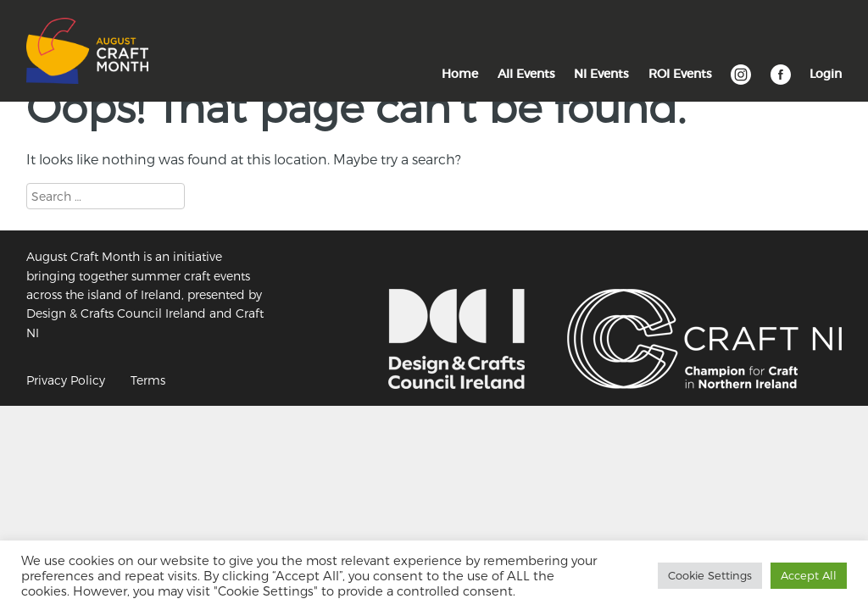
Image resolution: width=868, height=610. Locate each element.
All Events (526, 74)
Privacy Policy (66, 380)
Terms (148, 380)
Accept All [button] (809, 575)
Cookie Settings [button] (710, 575)
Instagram (741, 83)
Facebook (781, 83)
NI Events (601, 74)
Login (826, 74)
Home (460, 74)
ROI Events (680, 74)
